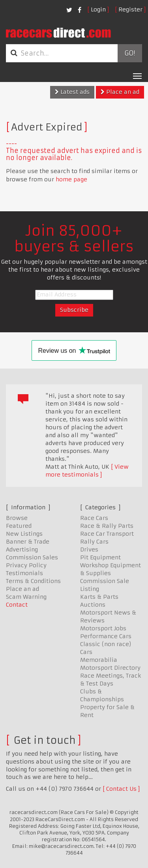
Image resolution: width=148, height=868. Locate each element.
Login (98, 9)
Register (130, 9)
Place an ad (120, 92)
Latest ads (72, 92)
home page (71, 179)
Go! (130, 53)
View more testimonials (87, 471)
